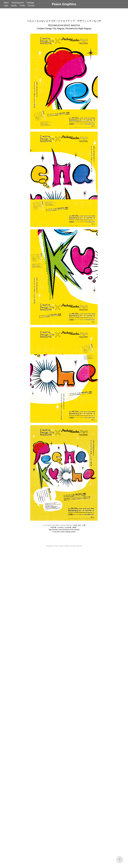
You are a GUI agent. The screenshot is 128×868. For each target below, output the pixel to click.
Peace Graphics (64, 4)
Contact (31, 6)
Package (30, 3)
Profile (22, 6)
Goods (14, 6)
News (6, 3)
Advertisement (18, 3)
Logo (6, 6)
